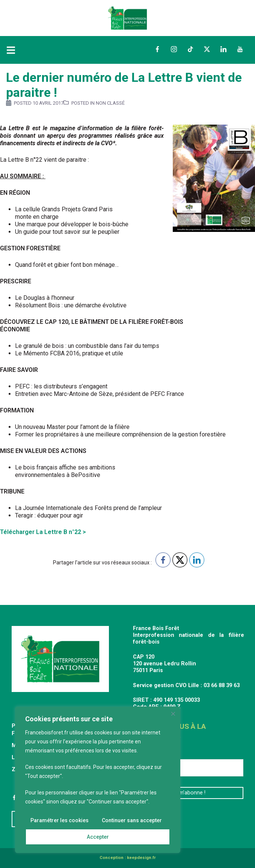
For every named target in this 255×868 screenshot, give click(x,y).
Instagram (174, 49)
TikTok (190, 49)
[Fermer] (173, 714)
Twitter (207, 49)
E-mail (144, 753)
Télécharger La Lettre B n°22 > (43, 532)
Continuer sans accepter (132, 820)
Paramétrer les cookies (60, 820)
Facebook (157, 49)
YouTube (240, 49)
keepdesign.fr (141, 858)
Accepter (98, 837)
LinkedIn (223, 49)
